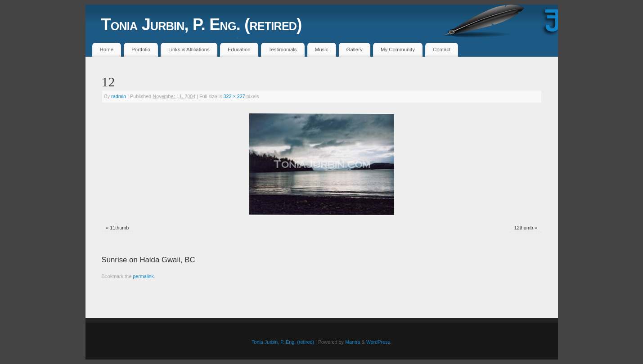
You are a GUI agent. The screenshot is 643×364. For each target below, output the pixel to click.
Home (107, 49)
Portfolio (141, 49)
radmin (119, 96)
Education (239, 49)
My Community (398, 49)
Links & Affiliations (189, 49)
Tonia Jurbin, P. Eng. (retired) (202, 25)
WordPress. (379, 342)
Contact (442, 49)
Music (322, 49)
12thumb (524, 228)
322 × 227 (234, 96)
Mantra (353, 342)
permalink (143, 276)
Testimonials (283, 49)
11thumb (119, 228)
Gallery (355, 49)
